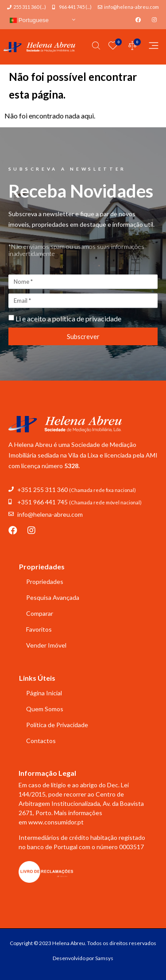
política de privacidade (87, 318)
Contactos (41, 741)
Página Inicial (44, 693)
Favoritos (39, 629)
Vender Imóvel (46, 645)
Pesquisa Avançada (53, 597)
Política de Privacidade (57, 725)
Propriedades (45, 582)
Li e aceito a (68, 318)
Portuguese (29, 20)
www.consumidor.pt (56, 822)
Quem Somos (45, 709)
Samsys (104, 958)
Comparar (40, 613)
